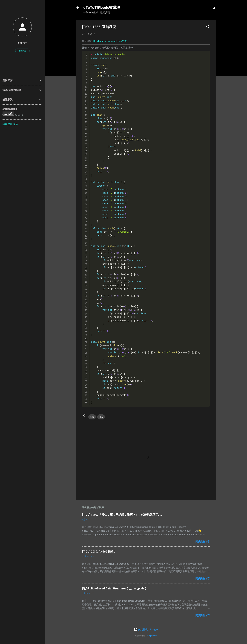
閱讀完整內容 (203, 542)
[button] (208, 27)
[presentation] (95, 531)
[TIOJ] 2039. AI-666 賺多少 (99, 552)
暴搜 (92, 417)
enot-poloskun (152, 636)
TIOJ (101, 417)
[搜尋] (214, 9)
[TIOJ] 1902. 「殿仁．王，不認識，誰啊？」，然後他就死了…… (122, 515)
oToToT (22, 43)
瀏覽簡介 (22, 51)
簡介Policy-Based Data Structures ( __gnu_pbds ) (114, 588)
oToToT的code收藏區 (102, 8)
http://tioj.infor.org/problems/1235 (110, 41)
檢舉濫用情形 (10, 124)
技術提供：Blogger (146, 629)
